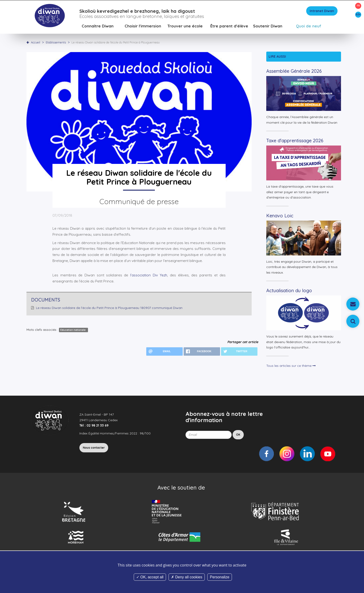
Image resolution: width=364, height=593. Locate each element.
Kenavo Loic (280, 216)
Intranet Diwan (322, 12)
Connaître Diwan (98, 27)
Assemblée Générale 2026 (294, 72)
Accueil (36, 43)
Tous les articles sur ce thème (291, 366)
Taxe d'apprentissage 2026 (295, 141)
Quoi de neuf (309, 27)
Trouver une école (185, 27)
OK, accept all (150, 577)
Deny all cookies (187, 577)
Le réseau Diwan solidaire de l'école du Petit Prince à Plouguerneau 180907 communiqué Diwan (109, 309)
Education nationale (73, 331)
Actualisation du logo (289, 291)
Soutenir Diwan (268, 27)
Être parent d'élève (229, 27)
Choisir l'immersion (143, 27)
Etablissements (56, 43)
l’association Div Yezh (148, 276)
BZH (358, 15)
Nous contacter (94, 449)
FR (358, 6)
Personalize (220, 577)
